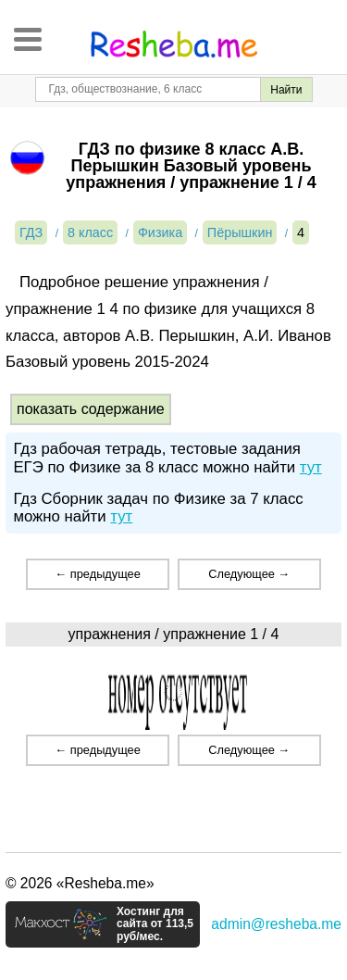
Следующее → (249, 574)
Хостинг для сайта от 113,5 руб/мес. (155, 924)
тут (311, 467)
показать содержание (91, 409)
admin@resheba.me (276, 924)
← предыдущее (97, 574)
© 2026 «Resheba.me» (80, 883)
